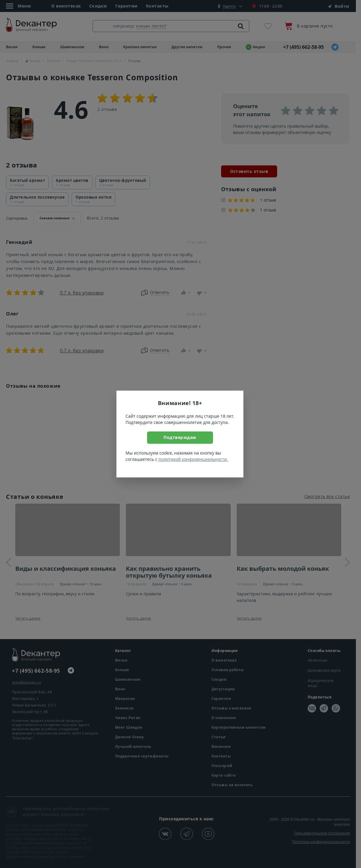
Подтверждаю (180, 437)
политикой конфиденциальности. (193, 459)
